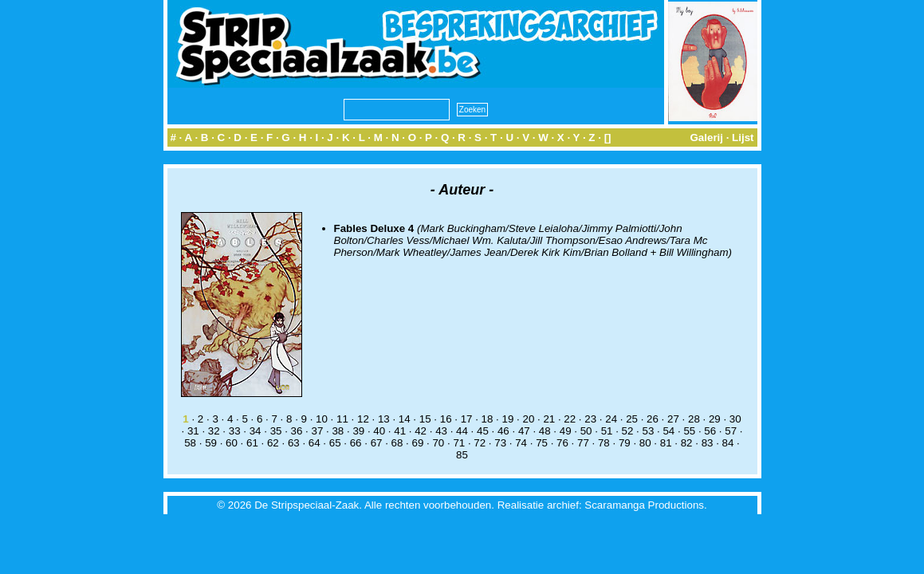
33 (235, 431)
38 (338, 431)
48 (545, 431)
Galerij (706, 138)
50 (586, 431)
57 (731, 431)
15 (425, 419)
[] (608, 138)
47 (524, 431)
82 (687, 443)
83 (708, 443)
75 (542, 443)
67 (377, 443)
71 (459, 443)
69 (418, 443)
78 (604, 443)
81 (666, 443)
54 (668, 431)
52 (628, 431)
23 (590, 419)
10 (322, 419)
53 (649, 431)
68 (397, 443)
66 (356, 443)
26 (653, 419)
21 (549, 419)
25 (632, 419)
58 (190, 443)
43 (441, 431)
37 (318, 431)
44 (462, 431)
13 (384, 419)
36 (297, 431)
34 (256, 431)
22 (570, 419)
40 (379, 431)
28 (694, 419)
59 (211, 443)
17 (467, 419)
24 (611, 419)
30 (735, 419)
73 (500, 443)
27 (673, 419)
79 (625, 443)
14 (405, 419)
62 (273, 443)
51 (607, 431)
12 (363, 419)
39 (358, 431)
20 (528, 419)
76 (562, 443)
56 (710, 431)
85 (462, 455)
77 (583, 443)
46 (503, 431)
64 (315, 443)
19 (508, 419)
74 (521, 443)
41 (400, 431)
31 (193, 431)
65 (335, 443)
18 (488, 419)
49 (566, 431)
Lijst (743, 138)
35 (276, 431)
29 (715, 419)
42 (421, 431)
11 (342, 419)
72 (480, 443)
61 (252, 443)
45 (483, 431)
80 (645, 443)
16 (446, 419)
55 (689, 431)
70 (438, 443)
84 (728, 443)
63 (294, 443)
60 (232, 443)
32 (214, 431)
